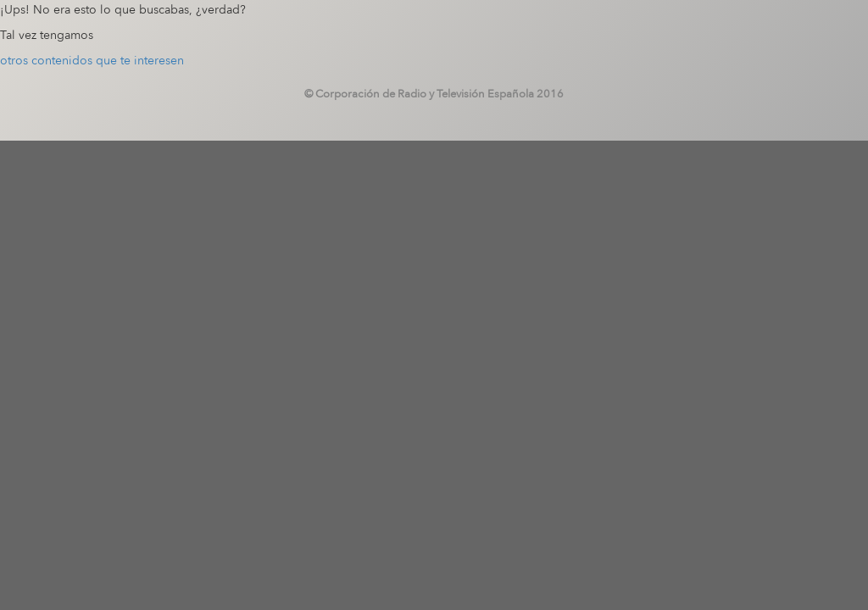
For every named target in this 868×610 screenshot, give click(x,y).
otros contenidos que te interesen (92, 61)
